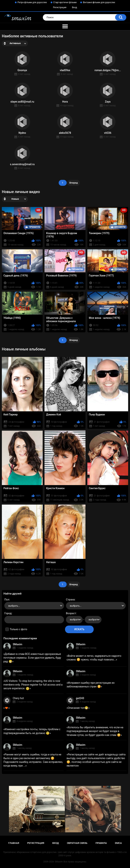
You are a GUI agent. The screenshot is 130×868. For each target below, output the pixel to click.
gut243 (80, 698)
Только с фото (18, 629)
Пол (7, 600)
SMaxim (17, 644)
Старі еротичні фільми (65, 2)
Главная (14, 843)
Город (8, 613)
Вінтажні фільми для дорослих (99, 2)
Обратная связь (77, 843)
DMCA (118, 843)
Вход (74, 7)
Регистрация (60, 7)
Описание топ (78, 708)
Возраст (71, 613)
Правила (101, 843)
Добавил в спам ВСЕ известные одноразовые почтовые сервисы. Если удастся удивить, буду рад (32, 658)
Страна (70, 600)
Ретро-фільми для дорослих (32, 2)
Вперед (74, 183)
